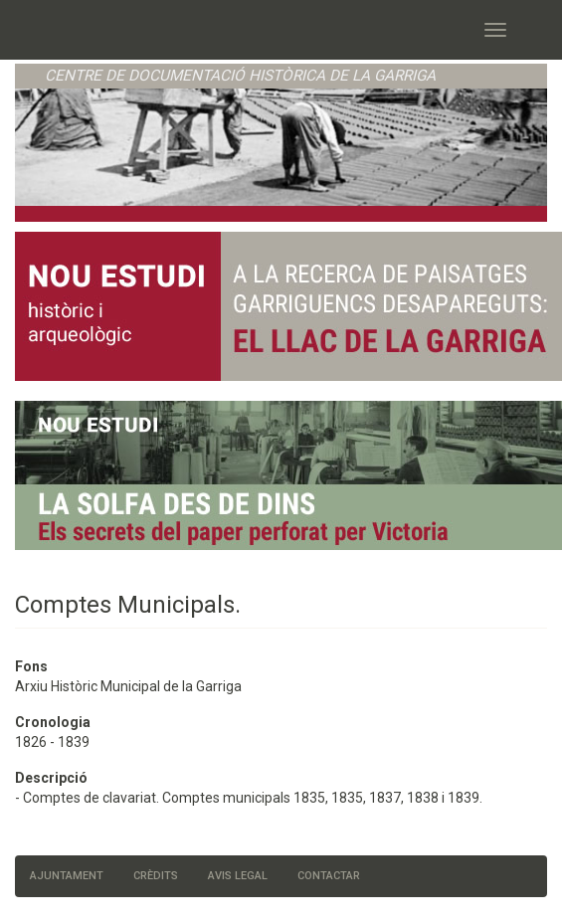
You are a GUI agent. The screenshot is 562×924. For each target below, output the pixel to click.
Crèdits (156, 876)
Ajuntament (67, 876)
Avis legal (238, 876)
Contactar (329, 876)
